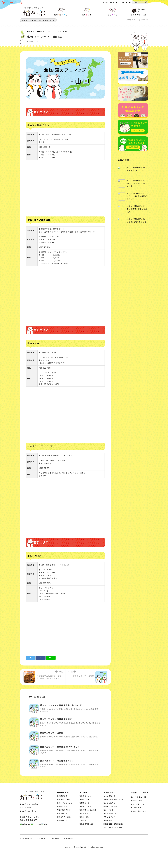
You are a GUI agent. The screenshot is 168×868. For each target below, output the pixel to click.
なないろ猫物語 (109, 796)
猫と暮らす (84, 792)
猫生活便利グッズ (86, 824)
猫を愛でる (108, 792)
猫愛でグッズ (109, 820)
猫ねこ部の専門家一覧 (28, 811)
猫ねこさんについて (139, 811)
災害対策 (83, 820)
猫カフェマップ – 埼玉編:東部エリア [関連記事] (57, 761)
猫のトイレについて (65, 803)
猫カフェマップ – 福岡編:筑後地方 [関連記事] (56, 719)
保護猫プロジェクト (140, 792)
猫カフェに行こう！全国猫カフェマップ (54, 31)
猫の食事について (64, 799)
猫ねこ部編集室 (26, 808)
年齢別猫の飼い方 (64, 810)
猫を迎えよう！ (63, 806)
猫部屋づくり (85, 803)
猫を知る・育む (64, 792)
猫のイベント (109, 810)
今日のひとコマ (137, 808)
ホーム (32, 31)
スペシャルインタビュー (113, 827)
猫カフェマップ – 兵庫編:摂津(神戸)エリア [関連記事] (60, 747)
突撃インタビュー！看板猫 (114, 799)
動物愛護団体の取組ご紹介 (114, 824)
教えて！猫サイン (138, 804)
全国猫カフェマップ (111, 806)
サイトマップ (42, 838)
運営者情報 (55, 838)
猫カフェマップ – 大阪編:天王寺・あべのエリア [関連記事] (62, 705)
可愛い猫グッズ (109, 817)
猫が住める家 (85, 799)
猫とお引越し (85, 817)
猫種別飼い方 (62, 813)
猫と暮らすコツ (85, 796)
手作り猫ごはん (137, 801)
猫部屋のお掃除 (85, 806)
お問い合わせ (109, 2)
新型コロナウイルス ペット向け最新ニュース (38, 20)
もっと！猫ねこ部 (139, 797)
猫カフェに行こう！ (111, 803)
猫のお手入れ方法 (64, 817)
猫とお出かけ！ (85, 813)
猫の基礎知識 (62, 796)
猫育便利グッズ (63, 820)
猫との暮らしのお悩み (88, 810)
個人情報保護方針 (26, 838)
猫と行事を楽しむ (110, 813)
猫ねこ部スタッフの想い (29, 804)
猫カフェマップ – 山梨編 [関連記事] (52, 733)
